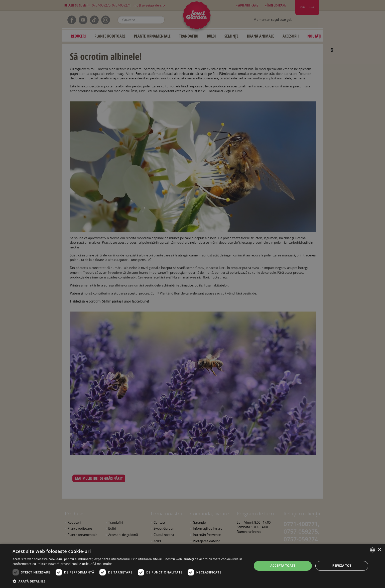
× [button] (379, 550)
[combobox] (372, 550)
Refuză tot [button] (342, 566)
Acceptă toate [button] (283, 566)
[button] (129, 581)
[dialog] (192, 566)
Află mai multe (101, 564)
